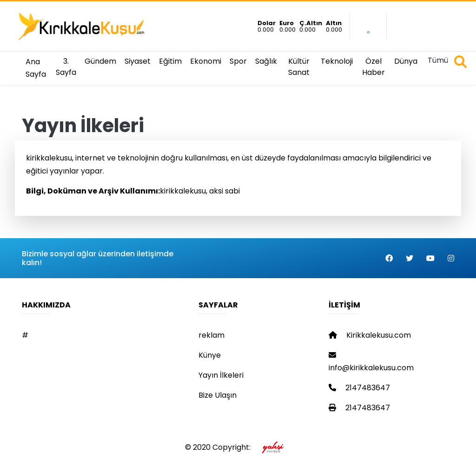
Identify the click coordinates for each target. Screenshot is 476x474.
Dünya (406, 61)
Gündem (100, 61)
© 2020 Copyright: (238, 447)
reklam (212, 335)
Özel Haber (374, 67)
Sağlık (266, 61)
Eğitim (170, 61)
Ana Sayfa (36, 68)
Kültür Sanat (299, 67)
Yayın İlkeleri (221, 375)
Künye (210, 355)
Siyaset (138, 61)
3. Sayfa (66, 67)
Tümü (438, 60)
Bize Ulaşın (218, 395)
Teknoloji (337, 61)
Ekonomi (206, 61)
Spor (238, 61)
